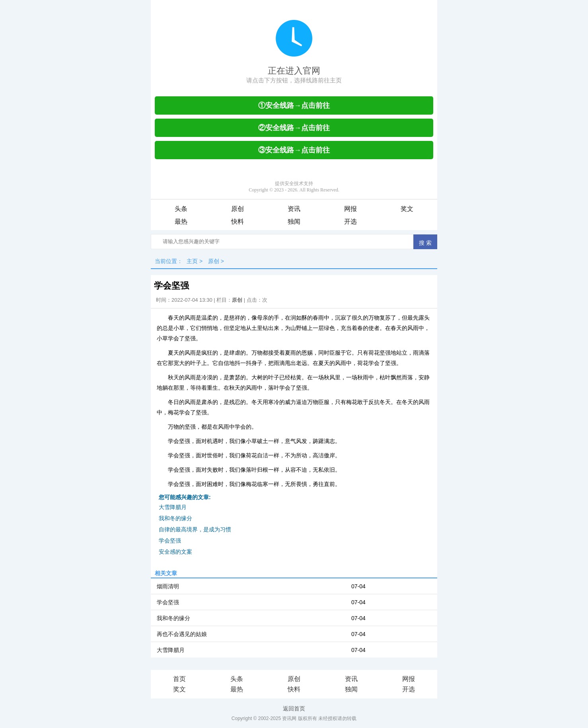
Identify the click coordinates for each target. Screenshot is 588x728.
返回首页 (294, 708)
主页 (192, 261)
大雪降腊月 (173, 507)
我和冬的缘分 (175, 518)
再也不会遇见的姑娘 (182, 634)
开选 (350, 222)
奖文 (407, 209)
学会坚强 (170, 541)
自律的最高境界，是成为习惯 (195, 529)
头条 (181, 209)
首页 (179, 679)
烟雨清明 (168, 586)
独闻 (294, 222)
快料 (238, 222)
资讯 (294, 209)
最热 (181, 222)
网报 (350, 209)
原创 (238, 209)
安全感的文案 (175, 552)
